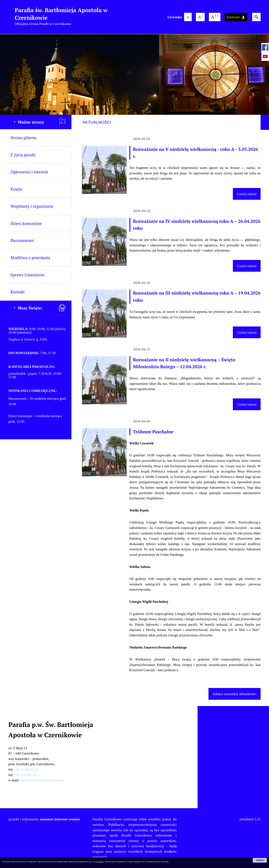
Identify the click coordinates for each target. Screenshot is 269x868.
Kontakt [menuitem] (18, 292)
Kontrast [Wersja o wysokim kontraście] (236, 17)
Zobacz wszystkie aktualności (235, 694)
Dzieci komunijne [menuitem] (26, 223)
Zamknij (260, 860)
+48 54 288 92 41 (26, 769)
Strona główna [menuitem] (23, 138)
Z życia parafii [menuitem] (23, 155)
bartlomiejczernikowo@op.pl (42, 780)
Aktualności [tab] (97, 122)
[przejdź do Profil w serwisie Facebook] (265, 47)
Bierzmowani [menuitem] (22, 240)
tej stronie (100, 862)
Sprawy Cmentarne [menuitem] (28, 275)
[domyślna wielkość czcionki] (188, 17)
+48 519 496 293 (26, 775)
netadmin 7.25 (250, 819)
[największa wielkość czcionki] (215, 17)
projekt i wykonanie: (44, 819)
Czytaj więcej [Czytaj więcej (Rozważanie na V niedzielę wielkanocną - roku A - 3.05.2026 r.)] (247, 194)
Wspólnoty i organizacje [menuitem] (32, 206)
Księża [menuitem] (16, 189)
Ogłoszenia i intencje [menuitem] (29, 172)
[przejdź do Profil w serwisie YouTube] (265, 56)
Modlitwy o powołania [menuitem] (30, 258)
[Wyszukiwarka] (256, 17)
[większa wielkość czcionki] (200, 17)
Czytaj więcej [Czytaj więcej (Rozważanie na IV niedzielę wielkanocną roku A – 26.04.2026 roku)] (247, 266)
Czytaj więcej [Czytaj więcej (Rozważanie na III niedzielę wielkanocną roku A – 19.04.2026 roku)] (247, 332)
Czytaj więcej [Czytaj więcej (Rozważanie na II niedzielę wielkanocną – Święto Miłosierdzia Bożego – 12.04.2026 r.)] (247, 404)
